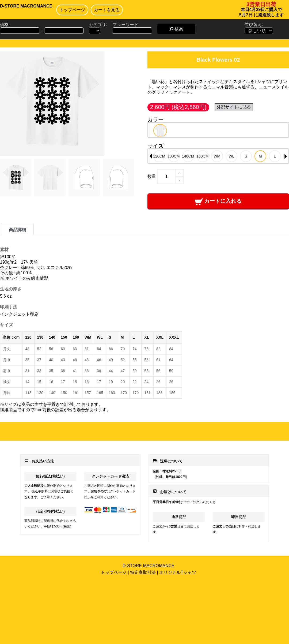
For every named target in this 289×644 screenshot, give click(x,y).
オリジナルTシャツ (178, 572)
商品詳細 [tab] (17, 230)
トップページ (72, 10)
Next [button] (286, 156)
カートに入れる (218, 201)
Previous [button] (151, 156)
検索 (176, 29)
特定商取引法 (143, 572)
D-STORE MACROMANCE (26, 6)
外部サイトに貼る (234, 107)
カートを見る (107, 10)
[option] (160, 131)
